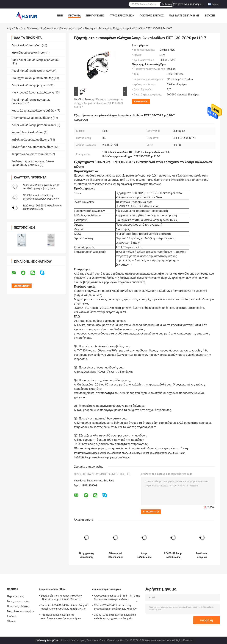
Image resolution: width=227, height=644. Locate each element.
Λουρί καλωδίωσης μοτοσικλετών (34, 125)
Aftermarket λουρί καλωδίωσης (32, 118)
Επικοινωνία (141, 101)
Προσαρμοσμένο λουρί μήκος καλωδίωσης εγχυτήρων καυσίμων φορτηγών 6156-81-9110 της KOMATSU (63, 617)
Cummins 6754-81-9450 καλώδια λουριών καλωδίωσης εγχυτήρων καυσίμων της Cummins (65, 608)
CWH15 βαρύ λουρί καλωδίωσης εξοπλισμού (110, 453)
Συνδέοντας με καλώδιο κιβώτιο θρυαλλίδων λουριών (33, 163)
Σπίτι (60, 16)
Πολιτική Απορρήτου (47, 640)
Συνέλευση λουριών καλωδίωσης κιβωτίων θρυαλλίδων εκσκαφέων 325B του (202, 555)
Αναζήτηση (167, 4)
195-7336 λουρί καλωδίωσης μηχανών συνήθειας (102, 458)
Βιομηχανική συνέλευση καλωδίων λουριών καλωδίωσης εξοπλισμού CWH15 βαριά (87, 555)
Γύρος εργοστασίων (122, 16)
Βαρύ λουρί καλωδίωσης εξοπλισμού (61, 29)
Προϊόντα (74, 16)
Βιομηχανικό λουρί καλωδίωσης (32, 78)
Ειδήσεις (210, 16)
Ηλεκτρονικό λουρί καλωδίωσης (33, 93)
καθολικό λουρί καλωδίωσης (30, 140)
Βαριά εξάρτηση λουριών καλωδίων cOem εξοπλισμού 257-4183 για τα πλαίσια (61, 598)
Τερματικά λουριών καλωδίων (31, 154)
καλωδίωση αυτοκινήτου (28, 53)
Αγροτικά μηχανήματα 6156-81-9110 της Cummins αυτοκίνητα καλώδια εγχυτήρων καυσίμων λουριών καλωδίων (118, 598)
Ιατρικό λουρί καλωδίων (27, 132)
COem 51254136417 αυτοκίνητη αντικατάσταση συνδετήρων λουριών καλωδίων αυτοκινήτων (115, 608)
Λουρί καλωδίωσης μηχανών (30, 85)
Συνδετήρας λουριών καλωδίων (32, 147)
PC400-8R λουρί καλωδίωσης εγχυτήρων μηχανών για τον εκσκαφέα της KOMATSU (173, 555)
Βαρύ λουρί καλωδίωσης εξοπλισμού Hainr (160, 453)
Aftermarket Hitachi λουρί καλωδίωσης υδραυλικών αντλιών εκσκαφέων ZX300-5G (115, 555)
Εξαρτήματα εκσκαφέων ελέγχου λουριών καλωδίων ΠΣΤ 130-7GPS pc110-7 (98, 103)
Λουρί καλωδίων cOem (26, 45)
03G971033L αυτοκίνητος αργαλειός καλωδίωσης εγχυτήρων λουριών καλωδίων (115, 617)
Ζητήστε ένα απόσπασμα (187, 4)
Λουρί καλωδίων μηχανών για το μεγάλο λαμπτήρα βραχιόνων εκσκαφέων (41, 188)
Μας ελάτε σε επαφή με (184, 16)
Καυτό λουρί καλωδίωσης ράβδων (34, 111)
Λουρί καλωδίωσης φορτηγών (31, 71)
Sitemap (12, 621)
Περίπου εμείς (95, 16)
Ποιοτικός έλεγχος (152, 16)
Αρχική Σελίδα (15, 29)
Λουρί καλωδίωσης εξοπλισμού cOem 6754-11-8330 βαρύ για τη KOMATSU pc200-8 (144, 555)
